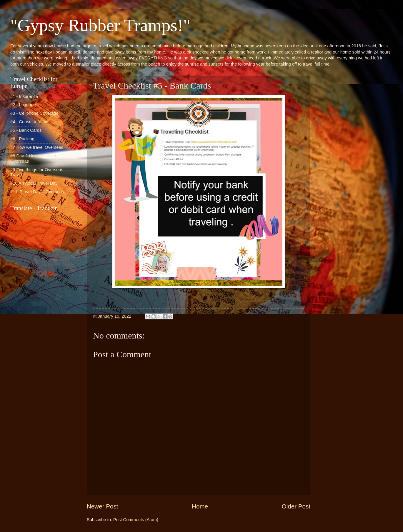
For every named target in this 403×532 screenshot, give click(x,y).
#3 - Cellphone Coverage (34, 113)
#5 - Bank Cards (26, 130)
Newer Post (102, 506)
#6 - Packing (22, 139)
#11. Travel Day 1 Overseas (37, 192)
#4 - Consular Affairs (30, 122)
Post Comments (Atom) (136, 520)
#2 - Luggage (23, 105)
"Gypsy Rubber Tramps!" (100, 25)
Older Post (296, 506)
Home (200, 506)
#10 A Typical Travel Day (34, 183)
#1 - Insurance (24, 96)
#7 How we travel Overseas (37, 147)
